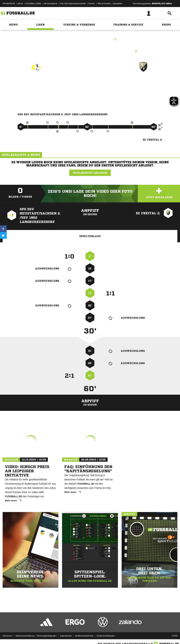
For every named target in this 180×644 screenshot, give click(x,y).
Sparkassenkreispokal (90, 40)
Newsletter (118, 4)
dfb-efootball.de (51, 4)
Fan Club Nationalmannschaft (73, 4)
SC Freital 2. (143, 82)
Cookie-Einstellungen (106, 636)
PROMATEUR (9, 4)
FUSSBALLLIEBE (33, 4)
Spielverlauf (90, 236)
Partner (92, 4)
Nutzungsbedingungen (47, 636)
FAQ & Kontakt (104, 4)
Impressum (7, 636)
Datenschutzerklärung (25, 636)
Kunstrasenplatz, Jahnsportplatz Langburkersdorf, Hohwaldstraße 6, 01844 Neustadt (90, 51)
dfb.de (20, 4)
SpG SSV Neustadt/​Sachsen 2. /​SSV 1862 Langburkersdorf (36, 89)
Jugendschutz (66, 636)
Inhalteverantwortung (84, 636)
